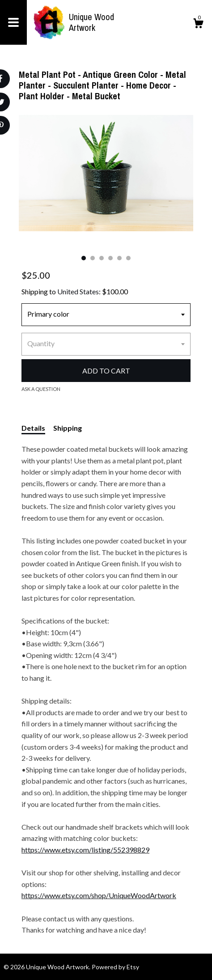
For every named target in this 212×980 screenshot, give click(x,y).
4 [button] (110, 258)
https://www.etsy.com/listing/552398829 (85, 850)
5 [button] (119, 258)
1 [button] (84, 258)
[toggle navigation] (13, 22)
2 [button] (93, 258)
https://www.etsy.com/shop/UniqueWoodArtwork (99, 895)
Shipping (68, 428)
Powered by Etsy (115, 967)
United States (78, 291)
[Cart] (198, 25)
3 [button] (102, 258)
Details (33, 428)
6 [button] (128, 258)
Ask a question (41, 389)
